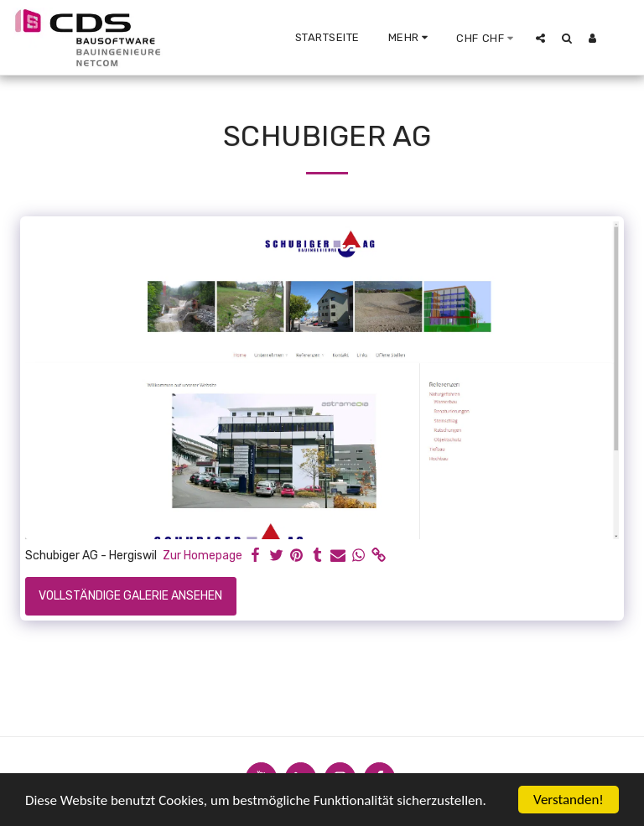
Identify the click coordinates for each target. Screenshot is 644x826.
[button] (540, 38)
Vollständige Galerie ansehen (130, 596)
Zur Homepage (203, 556)
